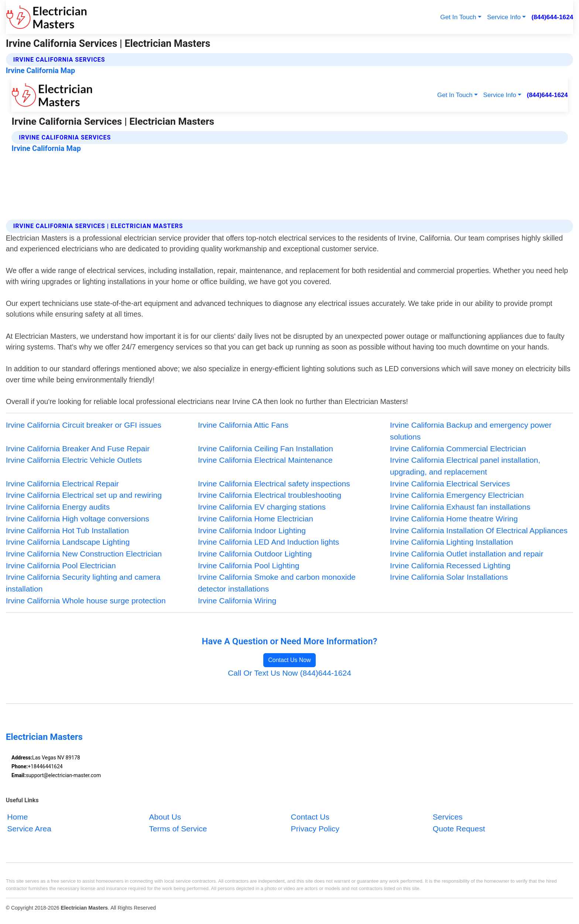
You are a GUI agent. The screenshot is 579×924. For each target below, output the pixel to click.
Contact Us (310, 817)
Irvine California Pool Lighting (249, 566)
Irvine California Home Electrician (256, 519)
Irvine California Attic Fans (243, 425)
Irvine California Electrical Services (450, 484)
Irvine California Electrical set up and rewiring (84, 495)
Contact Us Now (289, 660)
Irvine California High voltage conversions (78, 519)
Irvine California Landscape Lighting (68, 542)
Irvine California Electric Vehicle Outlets (74, 460)
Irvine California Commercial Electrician (458, 449)
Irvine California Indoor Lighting (252, 530)
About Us (165, 817)
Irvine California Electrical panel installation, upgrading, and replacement (465, 466)
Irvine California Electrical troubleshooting (270, 495)
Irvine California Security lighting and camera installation (83, 583)
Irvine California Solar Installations (449, 577)
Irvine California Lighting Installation (451, 542)
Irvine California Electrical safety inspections (274, 484)
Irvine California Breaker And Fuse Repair (78, 449)
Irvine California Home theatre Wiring (454, 519)
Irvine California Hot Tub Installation (67, 530)
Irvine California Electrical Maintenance (265, 460)
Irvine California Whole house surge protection (86, 601)
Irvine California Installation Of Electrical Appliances (479, 530)
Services (448, 817)
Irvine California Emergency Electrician (457, 495)
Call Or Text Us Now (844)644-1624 (289, 673)
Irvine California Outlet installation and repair (467, 554)
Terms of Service (178, 829)
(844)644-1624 (552, 17)
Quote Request (459, 829)
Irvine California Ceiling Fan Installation (265, 449)
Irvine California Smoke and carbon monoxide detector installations (277, 583)
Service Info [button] (504, 17)
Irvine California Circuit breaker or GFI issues (84, 425)
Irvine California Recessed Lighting (450, 566)
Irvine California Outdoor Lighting (255, 554)
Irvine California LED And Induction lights (269, 542)
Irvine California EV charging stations (262, 507)
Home (17, 817)
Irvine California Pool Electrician (61, 566)
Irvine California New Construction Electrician (84, 554)
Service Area (29, 829)
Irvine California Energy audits (58, 507)
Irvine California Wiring (237, 601)
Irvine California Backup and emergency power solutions (471, 431)
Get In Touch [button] (458, 17)
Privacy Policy (315, 829)
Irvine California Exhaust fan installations (460, 507)
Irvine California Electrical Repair (62, 484)
